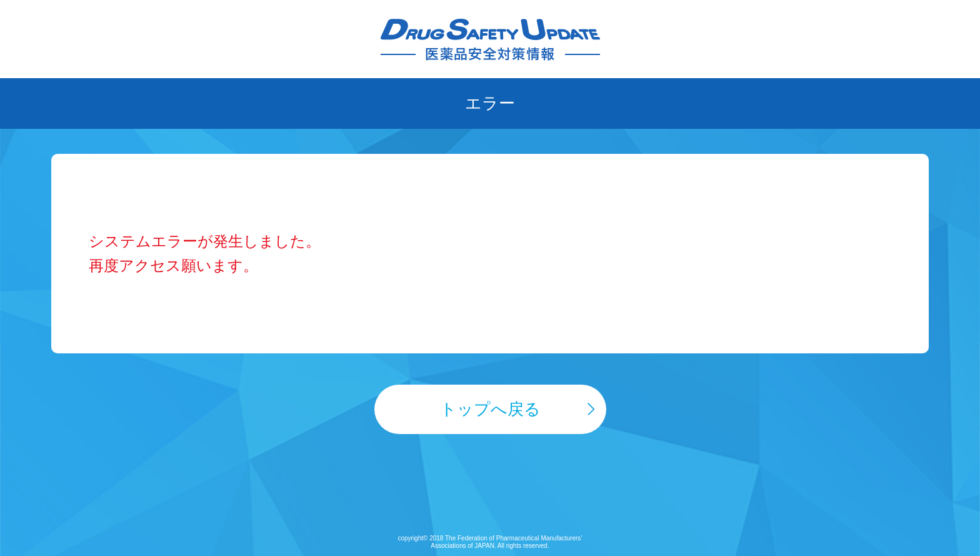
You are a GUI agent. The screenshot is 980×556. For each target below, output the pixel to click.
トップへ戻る (490, 409)
